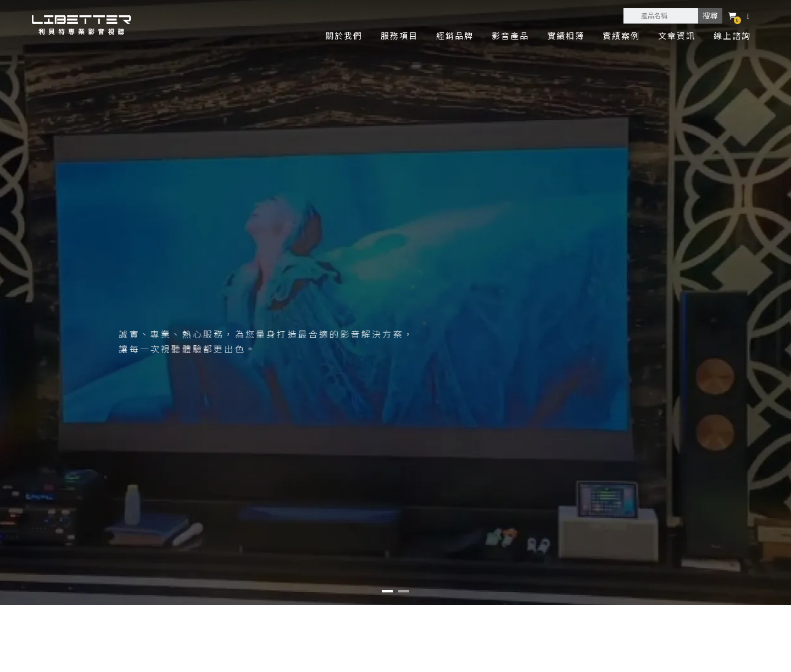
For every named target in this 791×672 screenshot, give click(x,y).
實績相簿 (566, 35)
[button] (387, 591)
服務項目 (399, 35)
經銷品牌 (455, 35)
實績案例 (621, 35)
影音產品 (510, 35)
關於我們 (344, 35)
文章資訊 (677, 35)
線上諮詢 (732, 35)
